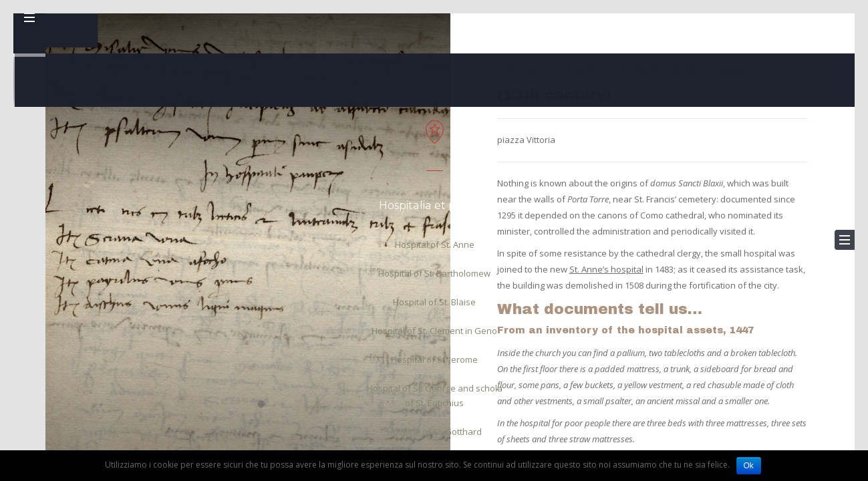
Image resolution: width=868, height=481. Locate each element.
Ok (749, 466)
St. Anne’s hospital (606, 269)
